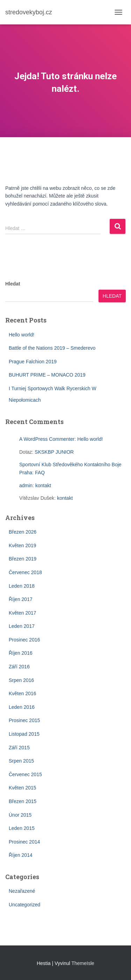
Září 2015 (19, 748)
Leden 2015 (22, 828)
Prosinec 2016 (24, 640)
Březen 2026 (23, 532)
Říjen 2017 (21, 599)
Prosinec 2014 (24, 842)
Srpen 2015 (21, 761)
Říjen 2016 (21, 653)
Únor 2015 (20, 815)
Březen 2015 (23, 801)
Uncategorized (24, 905)
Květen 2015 (23, 788)
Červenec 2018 (25, 572)
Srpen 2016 (21, 680)
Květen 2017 (23, 613)
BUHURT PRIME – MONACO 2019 (47, 375)
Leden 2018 (22, 586)
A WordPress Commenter (47, 439)
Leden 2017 (22, 626)
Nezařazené (22, 891)
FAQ (40, 473)
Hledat (13, 284)
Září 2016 (19, 667)
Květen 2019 (23, 545)
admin (26, 485)
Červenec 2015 (25, 774)
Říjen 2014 (21, 855)
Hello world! (21, 335)
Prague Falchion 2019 (33, 362)
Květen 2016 (23, 693)
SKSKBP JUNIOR (54, 452)
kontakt (43, 485)
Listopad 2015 (24, 734)
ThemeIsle (83, 963)
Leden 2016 (22, 707)
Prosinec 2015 (24, 720)
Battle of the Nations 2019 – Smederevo (52, 348)
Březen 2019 (23, 559)
